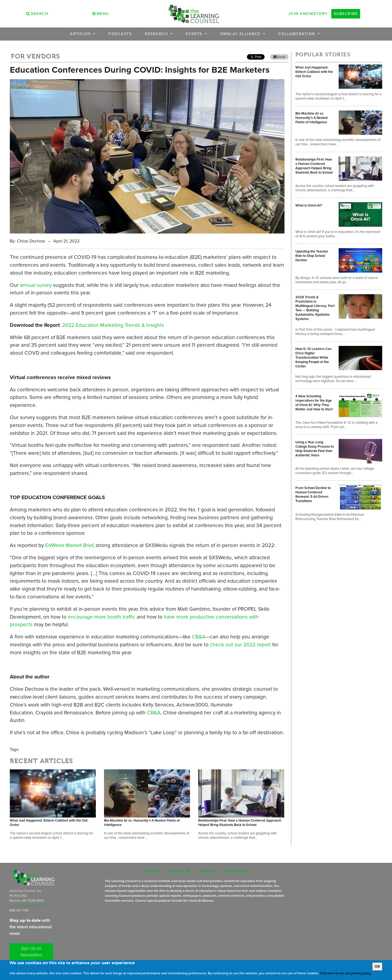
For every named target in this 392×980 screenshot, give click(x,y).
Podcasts (120, 34)
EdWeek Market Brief (69, 545)
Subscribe (346, 14)
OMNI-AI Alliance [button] (241, 34)
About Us (151, 871)
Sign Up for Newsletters (31, 952)
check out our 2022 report (240, 645)
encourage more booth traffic (102, 617)
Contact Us (179, 871)
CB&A (199, 637)
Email (279, 57)
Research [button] (157, 34)
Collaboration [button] (297, 34)
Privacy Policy (236, 871)
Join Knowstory (308, 14)
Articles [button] (81, 34)
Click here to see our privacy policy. (346, 973)
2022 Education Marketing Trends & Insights (113, 325)
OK (377, 967)
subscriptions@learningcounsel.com (28, 906)
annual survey (36, 285)
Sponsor (206, 871)
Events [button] (195, 34)
